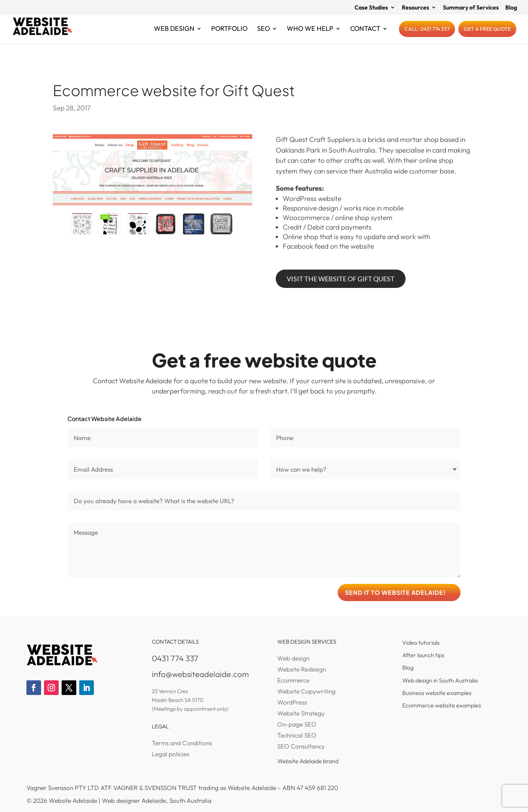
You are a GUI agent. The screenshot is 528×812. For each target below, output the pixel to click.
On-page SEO (297, 725)
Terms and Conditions (182, 744)
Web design (293, 659)
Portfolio (229, 36)
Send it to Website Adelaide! (395, 592)
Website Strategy (301, 714)
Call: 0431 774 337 (427, 35)
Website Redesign (302, 670)
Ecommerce (293, 681)
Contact (365, 36)
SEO (263, 36)
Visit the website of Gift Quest (341, 279)
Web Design (174, 36)
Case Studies (371, 8)
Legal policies (170, 755)
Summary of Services (471, 8)
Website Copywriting (306, 692)
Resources (415, 8)
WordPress (292, 703)
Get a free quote (487, 35)
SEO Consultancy (301, 747)
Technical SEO (297, 736)
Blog (511, 8)
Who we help (310, 36)
